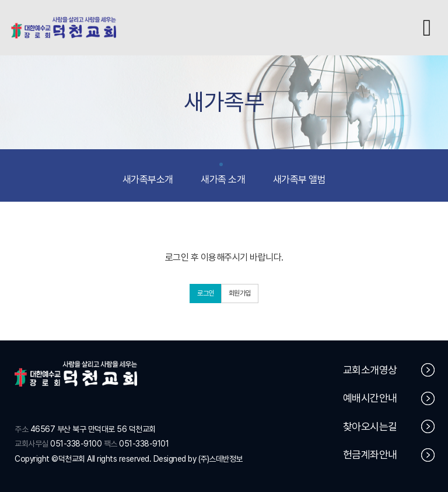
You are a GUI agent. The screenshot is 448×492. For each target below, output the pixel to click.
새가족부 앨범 (300, 174)
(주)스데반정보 (220, 459)
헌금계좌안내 (389, 455)
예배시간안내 (389, 398)
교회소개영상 (389, 370)
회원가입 (240, 293)
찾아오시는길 (389, 426)
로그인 (206, 293)
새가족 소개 (223, 174)
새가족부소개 (148, 174)
